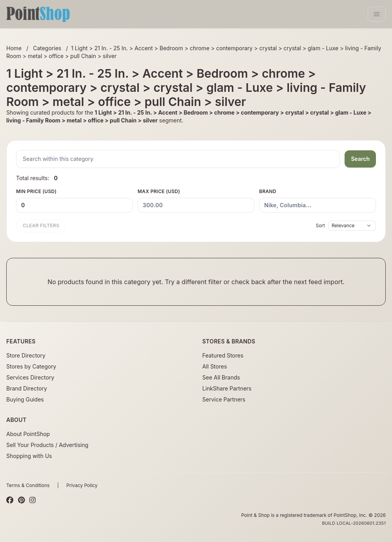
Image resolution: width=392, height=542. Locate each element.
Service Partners (224, 399)
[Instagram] (33, 500)
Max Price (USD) (196, 201)
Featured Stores (223, 355)
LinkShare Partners (227, 388)
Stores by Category (31, 366)
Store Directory (26, 355)
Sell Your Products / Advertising (47, 445)
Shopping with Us (29, 456)
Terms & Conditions (28, 485)
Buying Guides (25, 399)
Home (14, 48)
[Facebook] (10, 500)
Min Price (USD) (74, 201)
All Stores (215, 366)
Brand (318, 201)
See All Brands (221, 377)
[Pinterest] (21, 500)
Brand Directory (27, 388)
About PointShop (28, 434)
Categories (47, 48)
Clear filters (41, 225)
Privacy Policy (82, 485)
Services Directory (30, 377)
